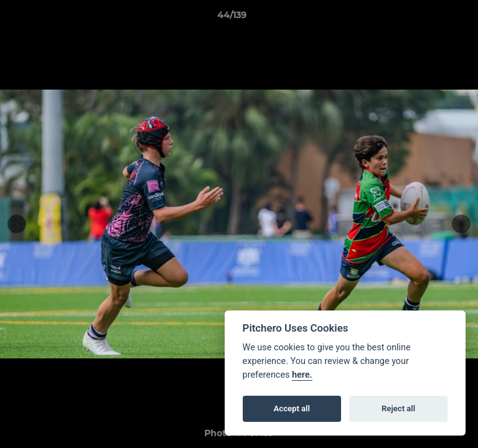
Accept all (292, 408)
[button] (433, 18)
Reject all (398, 408)
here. (302, 375)
